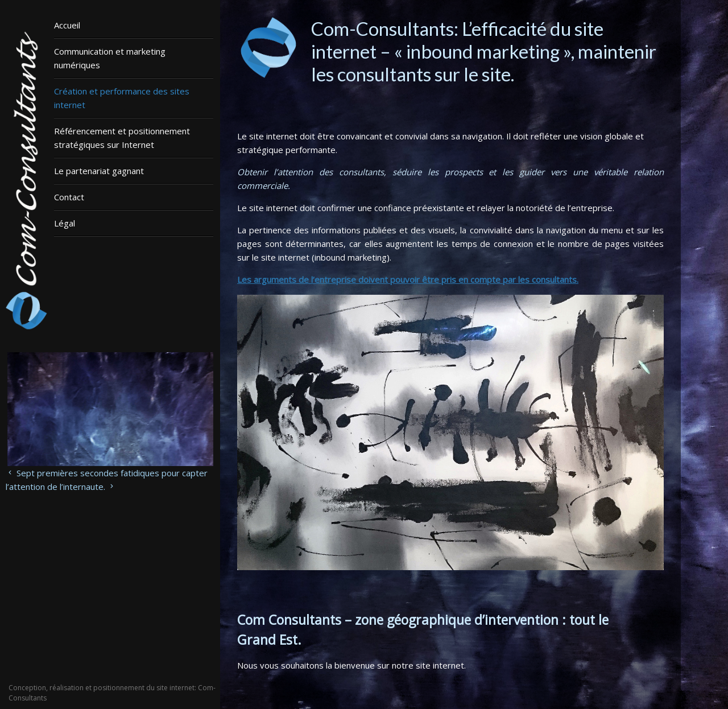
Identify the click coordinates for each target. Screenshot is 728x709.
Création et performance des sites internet (122, 98)
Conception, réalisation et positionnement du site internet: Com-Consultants (112, 693)
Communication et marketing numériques (110, 58)
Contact (69, 197)
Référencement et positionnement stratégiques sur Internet (122, 138)
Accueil (67, 25)
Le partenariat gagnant (99, 171)
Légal (65, 223)
